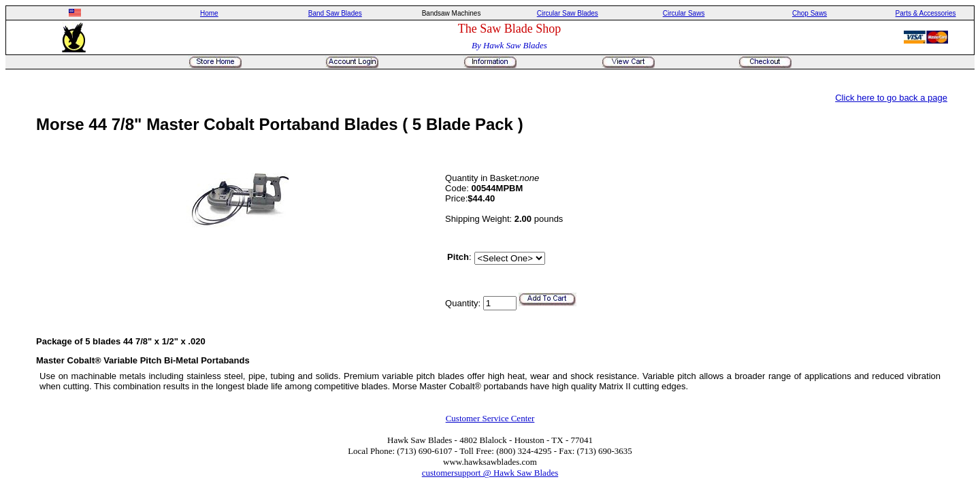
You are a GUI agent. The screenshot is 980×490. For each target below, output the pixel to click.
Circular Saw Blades (568, 13)
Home (209, 13)
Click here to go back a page (891, 98)
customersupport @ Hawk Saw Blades (490, 473)
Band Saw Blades (335, 13)
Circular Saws (684, 13)
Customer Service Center (490, 418)
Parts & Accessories (926, 13)
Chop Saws (810, 13)
